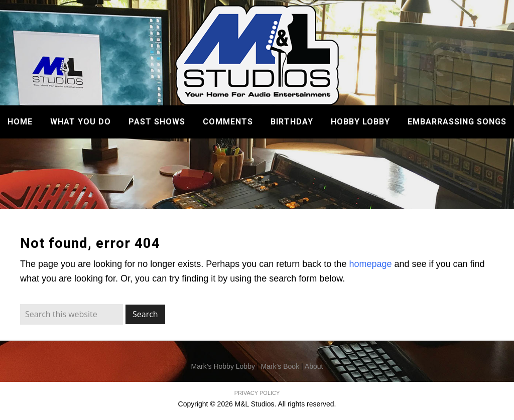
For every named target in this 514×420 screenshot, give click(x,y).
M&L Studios (257, 55)
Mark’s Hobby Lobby (223, 366)
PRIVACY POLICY (257, 393)
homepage (370, 264)
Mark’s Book (280, 366)
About (314, 366)
